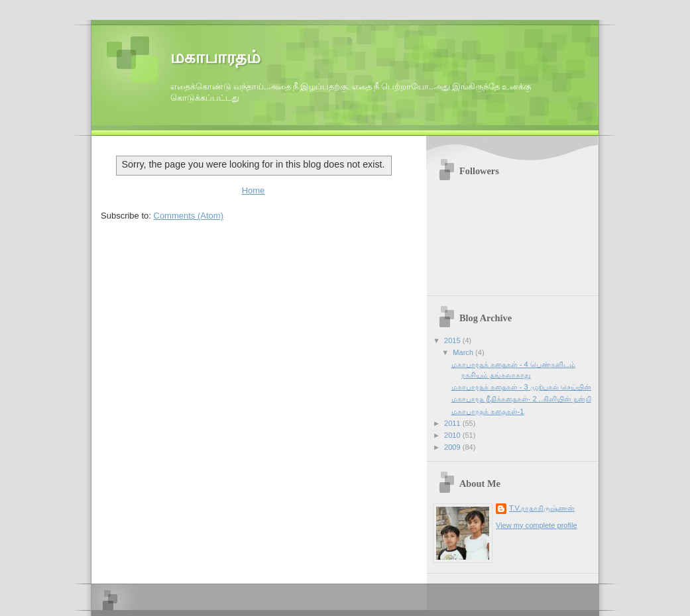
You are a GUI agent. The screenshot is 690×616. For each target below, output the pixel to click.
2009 (453, 447)
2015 (453, 340)
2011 (453, 423)
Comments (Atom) (189, 216)
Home (254, 190)
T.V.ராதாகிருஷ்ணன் (542, 508)
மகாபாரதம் (215, 57)
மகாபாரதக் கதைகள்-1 (488, 411)
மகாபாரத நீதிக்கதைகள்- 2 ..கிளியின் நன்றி (521, 399)
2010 (453, 435)
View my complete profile (537, 525)
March (464, 352)
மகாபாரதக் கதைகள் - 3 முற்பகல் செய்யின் (521, 387)
